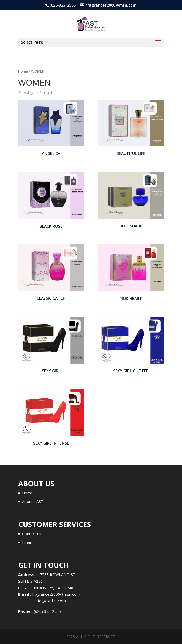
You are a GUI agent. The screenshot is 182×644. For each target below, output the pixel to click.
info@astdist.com (42, 601)
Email (27, 542)
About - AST (33, 501)
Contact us (32, 534)
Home (23, 71)
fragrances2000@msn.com (56, 594)
